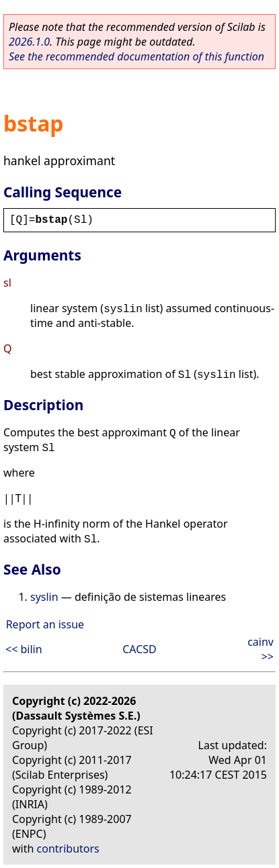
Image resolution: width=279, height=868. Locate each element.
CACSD (139, 649)
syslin (44, 597)
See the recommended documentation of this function (136, 56)
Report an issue (45, 624)
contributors (68, 849)
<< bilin (24, 649)
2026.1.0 (29, 42)
